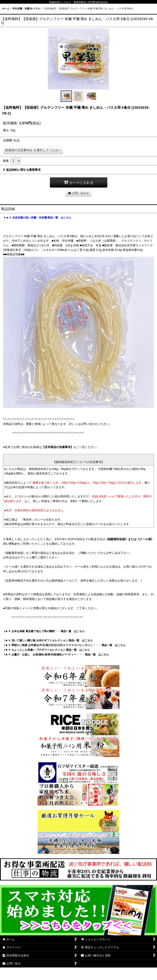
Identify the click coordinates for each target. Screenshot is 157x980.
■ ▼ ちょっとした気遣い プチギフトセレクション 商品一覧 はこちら (48, 650)
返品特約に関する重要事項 (22, 170)
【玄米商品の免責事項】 (58, 447)
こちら (53, 553)
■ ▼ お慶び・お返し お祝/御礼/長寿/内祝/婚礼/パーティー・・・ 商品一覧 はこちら (57, 655)
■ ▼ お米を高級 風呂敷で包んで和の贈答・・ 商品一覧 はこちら (45, 631)
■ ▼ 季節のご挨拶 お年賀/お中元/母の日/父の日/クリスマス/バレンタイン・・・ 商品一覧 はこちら (66, 645)
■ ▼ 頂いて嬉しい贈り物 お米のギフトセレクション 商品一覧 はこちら (49, 640)
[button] (66, 96)
